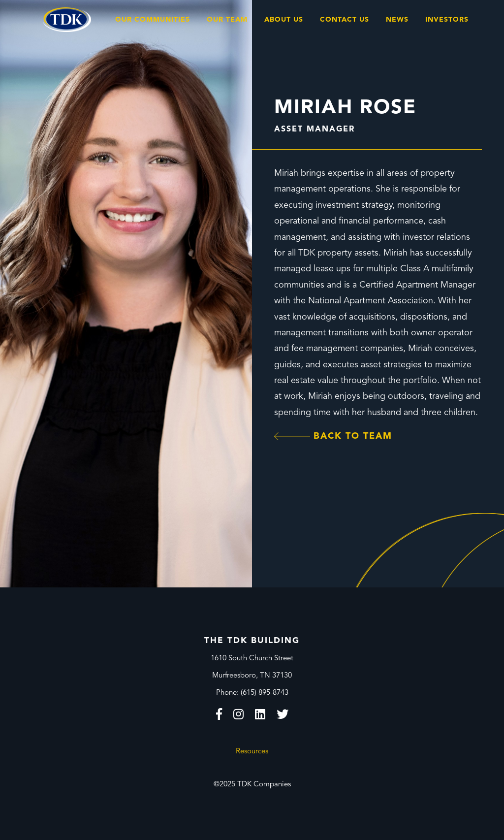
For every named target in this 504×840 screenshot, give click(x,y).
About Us (284, 20)
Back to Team (333, 436)
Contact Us (345, 20)
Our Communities (153, 20)
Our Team (227, 20)
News (397, 20)
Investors (447, 20)
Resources (252, 752)
